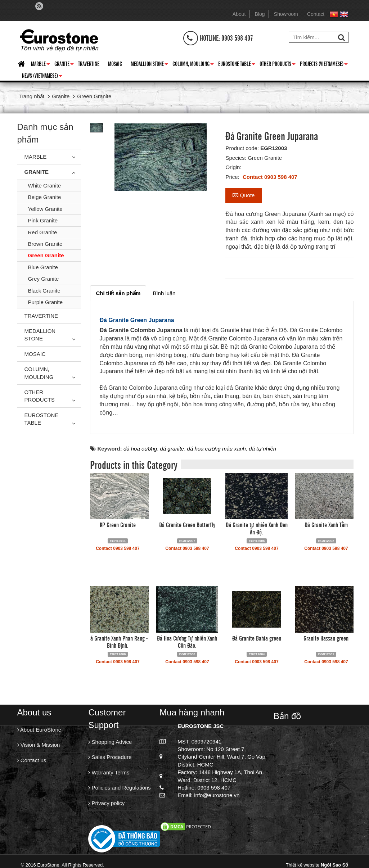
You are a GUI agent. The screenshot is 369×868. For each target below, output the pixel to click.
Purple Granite (46, 302)
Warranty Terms (109, 772)
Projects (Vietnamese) (324, 65)
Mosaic (115, 63)
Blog (260, 14)
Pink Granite (43, 220)
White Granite (45, 186)
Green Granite (46, 255)
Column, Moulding (193, 65)
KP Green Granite (118, 524)
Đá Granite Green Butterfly (187, 524)
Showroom (286, 14)
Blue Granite (43, 267)
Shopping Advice (110, 742)
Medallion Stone (149, 65)
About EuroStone (39, 730)
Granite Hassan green (326, 638)
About (239, 14)
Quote (244, 195)
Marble (40, 65)
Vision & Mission (39, 745)
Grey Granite (44, 279)
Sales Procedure (110, 757)
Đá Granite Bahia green (257, 638)
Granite (64, 65)
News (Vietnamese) (42, 77)
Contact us (32, 760)
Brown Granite (45, 244)
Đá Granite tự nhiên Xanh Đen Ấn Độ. (257, 528)
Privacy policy (106, 803)
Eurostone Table (237, 65)
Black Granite (44, 291)
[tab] (118, 293)
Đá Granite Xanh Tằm (326, 524)
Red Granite (43, 232)
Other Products (278, 65)
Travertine (89, 63)
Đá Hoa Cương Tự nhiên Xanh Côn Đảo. (187, 641)
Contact (316, 14)
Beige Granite (45, 197)
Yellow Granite (45, 209)
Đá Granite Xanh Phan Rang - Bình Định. (118, 641)
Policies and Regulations (119, 788)
